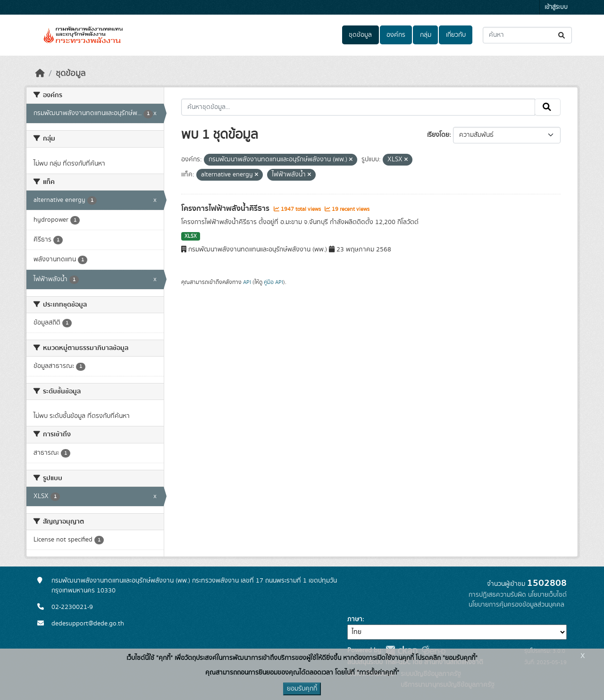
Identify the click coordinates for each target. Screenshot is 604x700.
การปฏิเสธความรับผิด (497, 595)
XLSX (191, 236)
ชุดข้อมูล (360, 35)
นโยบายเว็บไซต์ (547, 595)
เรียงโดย (438, 135)
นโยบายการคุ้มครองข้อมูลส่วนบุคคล (516, 605)
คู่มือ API (273, 282)
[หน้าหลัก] (40, 74)
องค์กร (396, 35)
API (247, 282)
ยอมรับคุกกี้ (302, 689)
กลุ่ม (426, 35)
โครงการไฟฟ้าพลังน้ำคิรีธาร (226, 208)
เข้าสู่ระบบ (556, 7)
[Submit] (562, 35)
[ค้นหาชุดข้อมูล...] (527, 35)
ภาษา (355, 619)
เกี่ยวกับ (456, 35)
